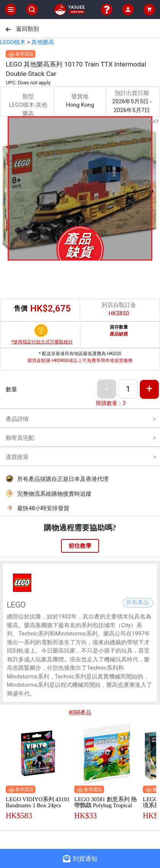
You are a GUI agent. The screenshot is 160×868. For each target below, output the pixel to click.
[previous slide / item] (5, 190)
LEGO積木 (13, 42)
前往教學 (80, 546)
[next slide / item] (155, 190)
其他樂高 (43, 42)
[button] (75, 255)
